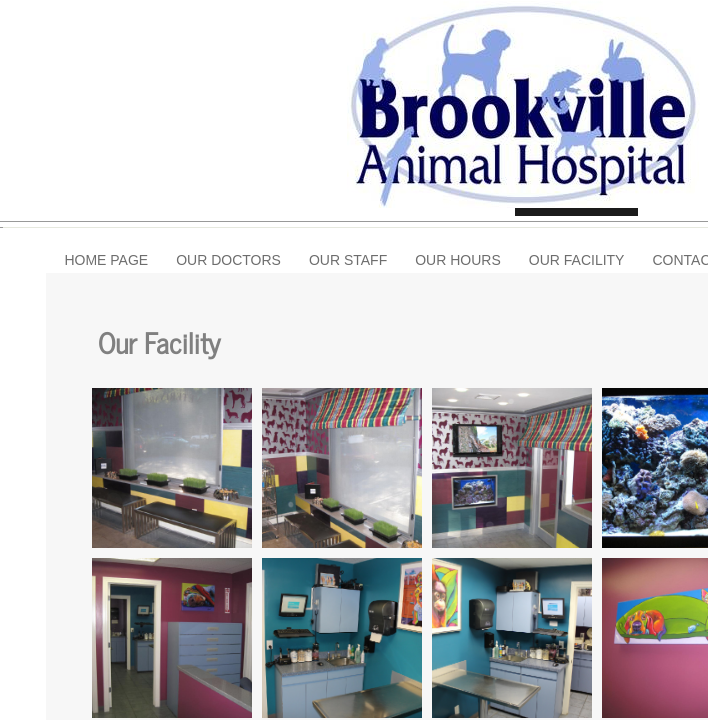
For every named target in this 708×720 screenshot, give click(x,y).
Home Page (106, 260)
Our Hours (458, 260)
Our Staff (348, 260)
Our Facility (577, 260)
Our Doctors (228, 260)
